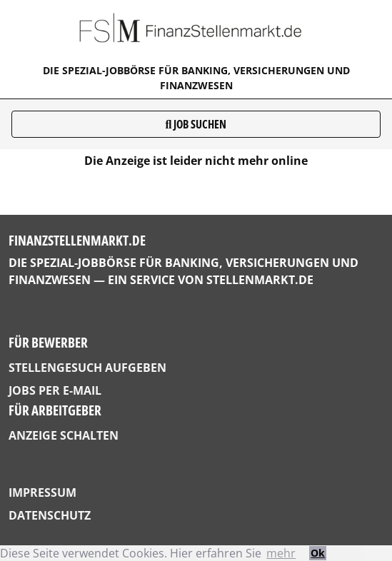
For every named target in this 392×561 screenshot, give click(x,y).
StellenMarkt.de (260, 280)
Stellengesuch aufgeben (87, 368)
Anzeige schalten (64, 435)
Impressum (42, 492)
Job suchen (196, 124)
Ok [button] (318, 553)
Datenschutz (50, 515)
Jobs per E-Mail (55, 390)
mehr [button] (281, 553)
